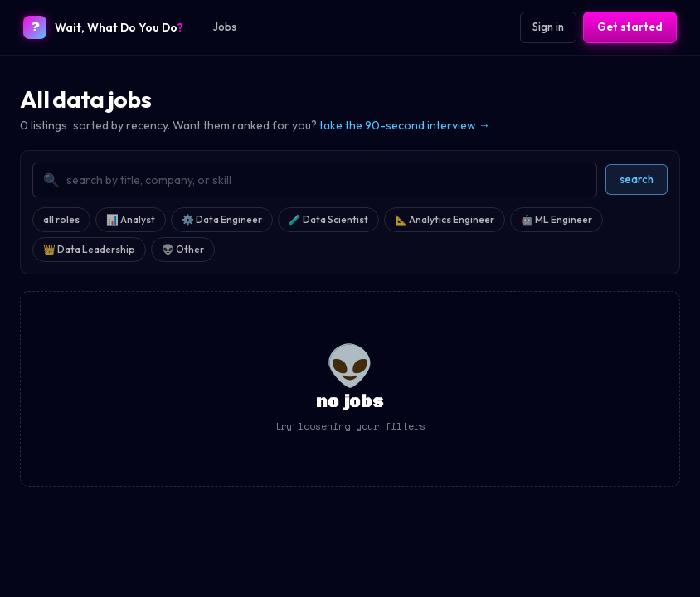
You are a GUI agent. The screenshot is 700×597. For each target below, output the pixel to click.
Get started (630, 27)
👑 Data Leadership (89, 249)
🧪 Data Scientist (328, 219)
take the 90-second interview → (405, 125)
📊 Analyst (131, 219)
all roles (61, 219)
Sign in (548, 27)
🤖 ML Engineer (557, 219)
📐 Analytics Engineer (445, 219)
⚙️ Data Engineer (222, 219)
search (637, 179)
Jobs (225, 27)
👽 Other (183, 249)
